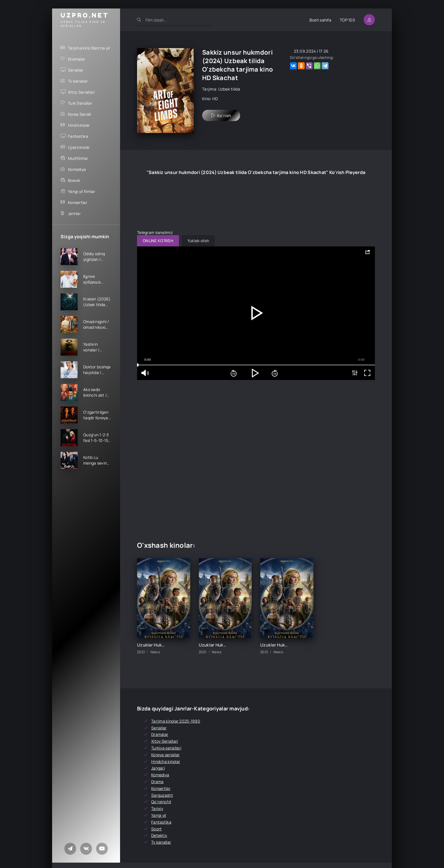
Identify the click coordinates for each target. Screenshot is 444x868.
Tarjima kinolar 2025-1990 (176, 721)
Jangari (158, 768)
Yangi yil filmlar (82, 191)
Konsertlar (78, 202)
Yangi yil (159, 815)
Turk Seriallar (80, 103)
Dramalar (76, 59)
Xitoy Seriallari (81, 92)
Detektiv (159, 835)
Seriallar (76, 70)
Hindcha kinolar (166, 761)
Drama (157, 782)
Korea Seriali (80, 114)
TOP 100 (347, 20)
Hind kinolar (79, 125)
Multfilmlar (78, 158)
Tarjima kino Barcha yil (89, 48)
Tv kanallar (78, 81)
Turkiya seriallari (166, 748)
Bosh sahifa (320, 20)
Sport (156, 829)
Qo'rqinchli (161, 802)
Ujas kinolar (79, 147)
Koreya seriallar (165, 755)
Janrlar (74, 213)
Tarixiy (157, 808)
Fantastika (78, 136)
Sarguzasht (162, 795)
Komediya (77, 169)
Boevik (74, 180)
